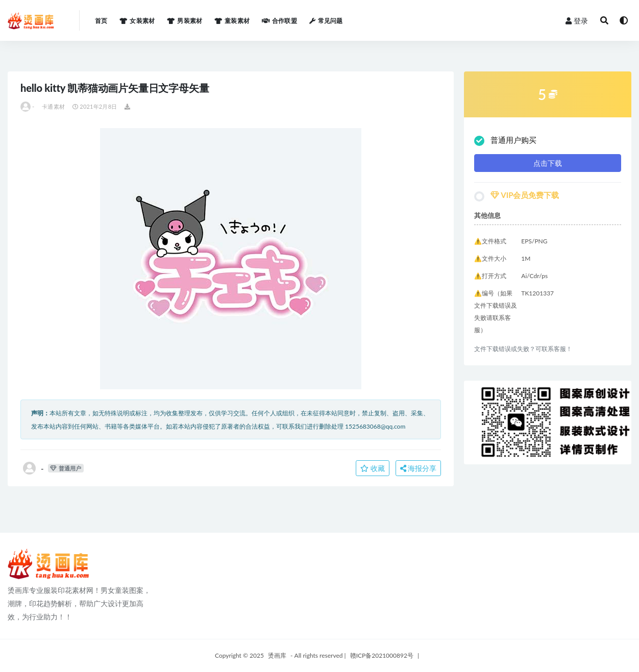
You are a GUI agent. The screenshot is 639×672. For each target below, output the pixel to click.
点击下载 (548, 163)
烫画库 (277, 655)
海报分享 (419, 468)
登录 (577, 21)
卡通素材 (53, 106)
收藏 (373, 468)
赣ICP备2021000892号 (382, 655)
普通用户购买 (505, 141)
